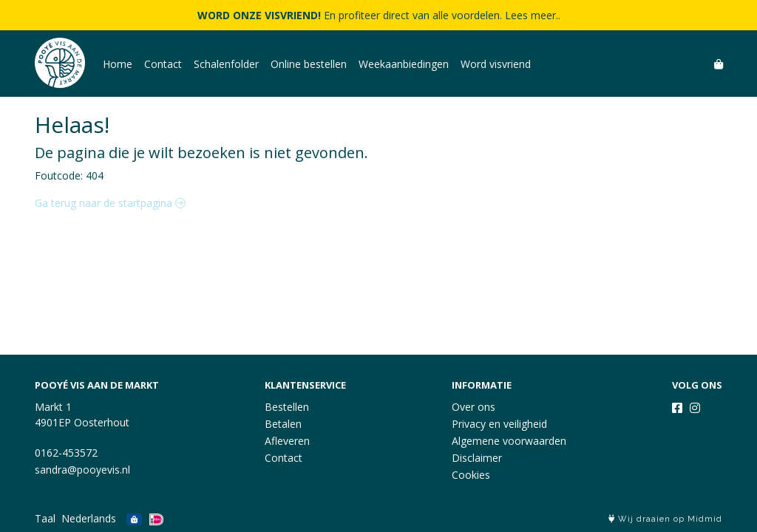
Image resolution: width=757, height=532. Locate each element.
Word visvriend (496, 64)
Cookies (471, 475)
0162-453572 (66, 453)
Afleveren (287, 441)
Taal (45, 518)
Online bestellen (309, 64)
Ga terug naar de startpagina (110, 203)
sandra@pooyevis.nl (82, 470)
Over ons (473, 407)
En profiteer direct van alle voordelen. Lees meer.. (379, 15)
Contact (163, 64)
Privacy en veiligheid (499, 424)
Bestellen (287, 407)
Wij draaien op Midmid (665, 519)
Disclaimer (477, 458)
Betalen (283, 424)
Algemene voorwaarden (509, 441)
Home (118, 64)
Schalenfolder (226, 64)
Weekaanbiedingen (404, 64)
